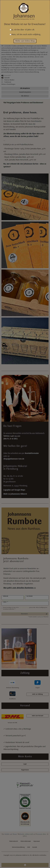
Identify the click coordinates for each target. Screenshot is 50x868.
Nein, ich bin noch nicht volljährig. (25, 35)
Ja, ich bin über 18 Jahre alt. (22, 30)
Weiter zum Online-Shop (25, 41)
